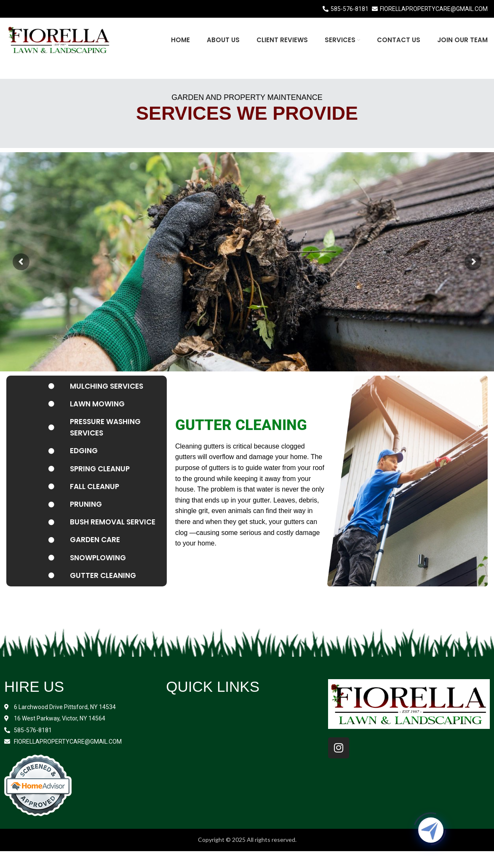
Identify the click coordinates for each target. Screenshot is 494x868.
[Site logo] (59, 39)
